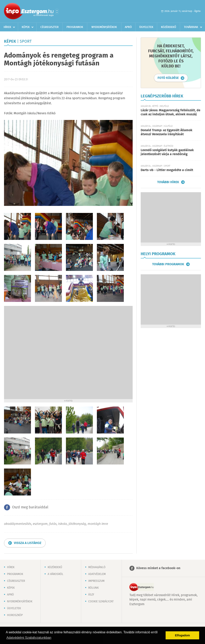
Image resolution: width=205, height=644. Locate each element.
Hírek (7, 27)
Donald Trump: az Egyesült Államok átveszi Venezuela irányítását (167, 132)
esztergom (40, 524)
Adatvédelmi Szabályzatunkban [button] (29, 638)
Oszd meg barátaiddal (30, 507)
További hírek (168, 182)
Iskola (63, 524)
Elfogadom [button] (182, 635)
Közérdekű (169, 27)
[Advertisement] (46, 352)
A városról (55, 574)
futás (53, 524)
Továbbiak (191, 27)
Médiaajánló (97, 567)
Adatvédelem (97, 574)
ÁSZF (91, 595)
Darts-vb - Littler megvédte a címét (167, 170)
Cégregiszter (50, 27)
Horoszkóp (15, 615)
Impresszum (96, 581)
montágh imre (98, 524)
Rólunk (93, 588)
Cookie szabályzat (101, 602)
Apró (128, 27)
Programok (75, 27)
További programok (168, 264)
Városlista (57, 11)
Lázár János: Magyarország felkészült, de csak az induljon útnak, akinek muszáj (171, 112)
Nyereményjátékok (104, 27)
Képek (26, 27)
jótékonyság (77, 524)
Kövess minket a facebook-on (158, 568)
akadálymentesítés (18, 524)
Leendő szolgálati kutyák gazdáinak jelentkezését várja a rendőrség (167, 152)
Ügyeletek (146, 27)
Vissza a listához (28, 543)
